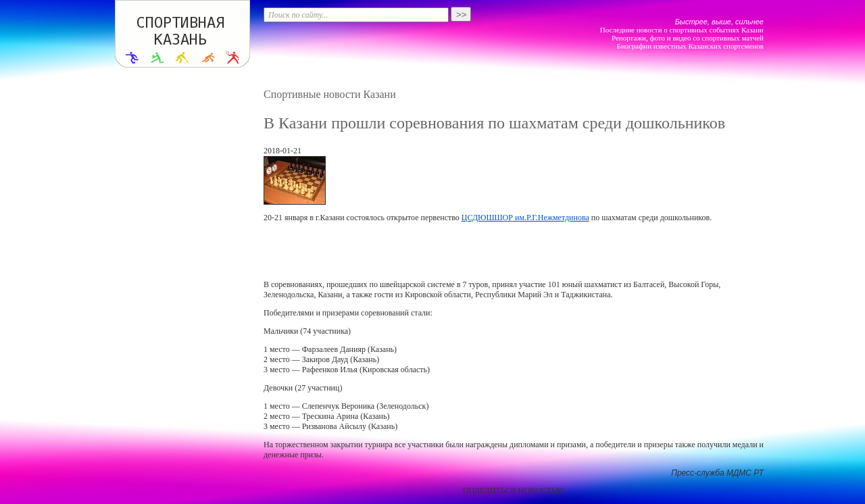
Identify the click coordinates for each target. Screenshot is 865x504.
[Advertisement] (514, 251)
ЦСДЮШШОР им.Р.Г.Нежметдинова (525, 218)
